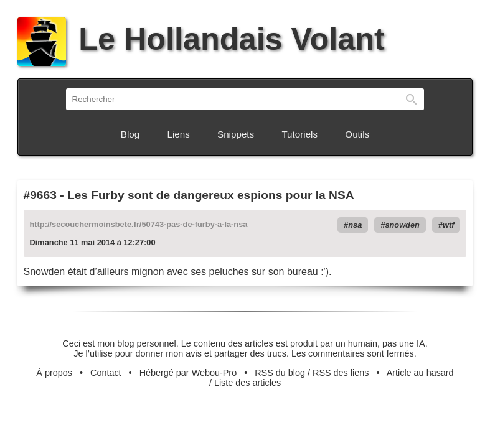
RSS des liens (341, 373)
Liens (179, 134)
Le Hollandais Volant (201, 39)
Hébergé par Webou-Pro (188, 373)
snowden (402, 225)
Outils (357, 134)
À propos (54, 373)
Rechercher (412, 99)
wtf (448, 225)
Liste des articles (247, 383)
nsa (355, 225)
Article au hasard (420, 373)
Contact (106, 373)
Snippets (236, 134)
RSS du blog (280, 373)
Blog (130, 134)
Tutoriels (299, 134)
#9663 (40, 195)
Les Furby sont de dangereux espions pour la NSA (211, 195)
